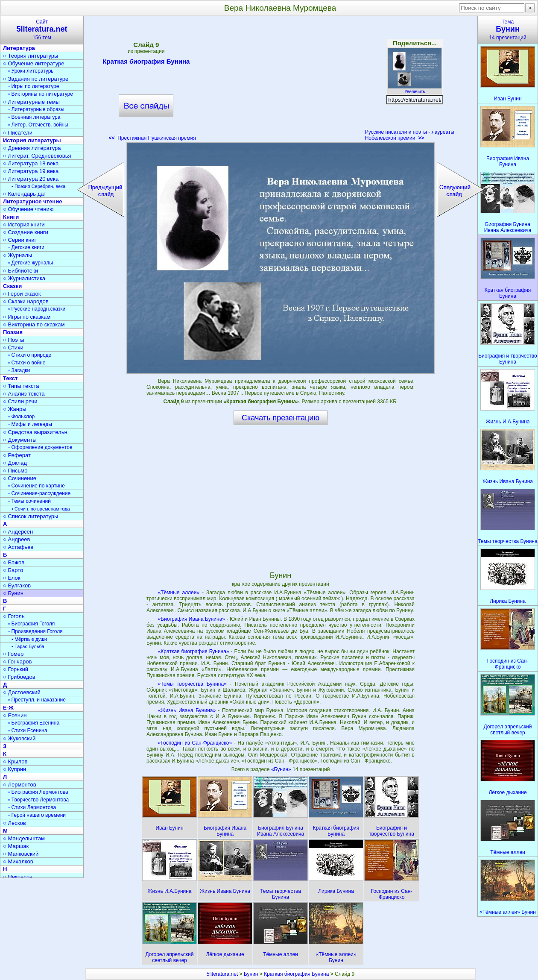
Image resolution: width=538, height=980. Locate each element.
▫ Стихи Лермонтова (32, 807)
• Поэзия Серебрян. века (38, 186)
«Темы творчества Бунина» (192, 684)
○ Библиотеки (20, 271)
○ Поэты (14, 340)
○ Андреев (17, 539)
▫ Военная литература (34, 117)
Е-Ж (8, 708)
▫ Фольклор (21, 417)
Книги (11, 217)
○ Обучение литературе (34, 63)
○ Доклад (15, 463)
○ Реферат (17, 455)
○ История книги (24, 224)
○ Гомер (13, 654)
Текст (10, 378)
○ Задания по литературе (36, 79)
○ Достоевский (22, 692)
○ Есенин (15, 715)
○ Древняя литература (32, 148)
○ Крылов (15, 761)
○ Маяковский (21, 854)
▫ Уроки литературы (31, 71)
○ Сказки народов (26, 301)
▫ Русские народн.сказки (37, 309)
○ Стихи (13, 348)
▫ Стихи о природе (30, 355)
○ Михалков (18, 861)
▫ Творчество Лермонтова (38, 800)
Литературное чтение (32, 201)
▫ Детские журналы (31, 263)
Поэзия (13, 332)
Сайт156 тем (42, 30)
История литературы (32, 140)
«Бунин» (282, 769)
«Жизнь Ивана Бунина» (187, 710)
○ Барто (13, 570)
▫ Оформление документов (40, 447)
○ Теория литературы (31, 56)
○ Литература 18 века (31, 163)
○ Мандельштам (24, 838)
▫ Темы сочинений (29, 501)
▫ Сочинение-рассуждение (39, 493)
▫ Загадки (19, 370)
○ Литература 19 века (31, 171)
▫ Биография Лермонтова (38, 792)
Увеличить (415, 89)
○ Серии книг (20, 240)
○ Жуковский (19, 738)
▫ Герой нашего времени (37, 815)
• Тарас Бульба (28, 646)
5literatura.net (222, 974)
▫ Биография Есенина (34, 723)
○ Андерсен (18, 532)
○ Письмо (15, 471)
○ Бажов (14, 562)
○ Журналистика (24, 278)
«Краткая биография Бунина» (194, 651)
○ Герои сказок (22, 294)
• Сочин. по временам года (41, 509)
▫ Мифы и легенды (30, 424)
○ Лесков (15, 823)
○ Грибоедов (19, 677)
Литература (19, 48)
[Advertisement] (281, 81)
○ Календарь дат (25, 194)
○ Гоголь (14, 616)
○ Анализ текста (24, 394)
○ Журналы (18, 255)
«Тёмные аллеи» (179, 593)
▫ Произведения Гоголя (35, 631)
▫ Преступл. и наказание (37, 700)
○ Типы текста (21, 386)
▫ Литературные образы (36, 109)
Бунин (251, 974)
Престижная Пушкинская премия (152, 138)
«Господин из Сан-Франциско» (195, 743)
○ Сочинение (20, 478)
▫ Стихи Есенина (28, 731)
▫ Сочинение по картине (37, 486)
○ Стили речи (20, 401)
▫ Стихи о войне (27, 363)
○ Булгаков (17, 585)
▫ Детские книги (26, 247)
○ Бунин (13, 593)
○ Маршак (16, 846)
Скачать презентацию (281, 418)
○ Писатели (18, 133)
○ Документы (20, 440)
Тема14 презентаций (508, 30)
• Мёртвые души (29, 639)
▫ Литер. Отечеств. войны (38, 125)
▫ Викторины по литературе (41, 94)
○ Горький (16, 669)
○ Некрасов (18, 877)
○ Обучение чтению (28, 209)
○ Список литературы (31, 516)
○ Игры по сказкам (27, 317)
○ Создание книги (26, 232)
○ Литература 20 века (31, 179)
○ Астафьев (18, 547)
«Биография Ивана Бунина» (192, 619)
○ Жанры (15, 409)
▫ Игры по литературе (34, 86)
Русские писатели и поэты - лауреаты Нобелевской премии (410, 135)
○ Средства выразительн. (36, 432)
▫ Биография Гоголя (31, 624)
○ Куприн (15, 769)
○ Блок (12, 578)
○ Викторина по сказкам (34, 324)
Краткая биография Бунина (146, 63)
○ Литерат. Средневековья (37, 156)
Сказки (12, 286)
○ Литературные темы (31, 102)
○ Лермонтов (20, 785)
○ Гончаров (17, 662)
